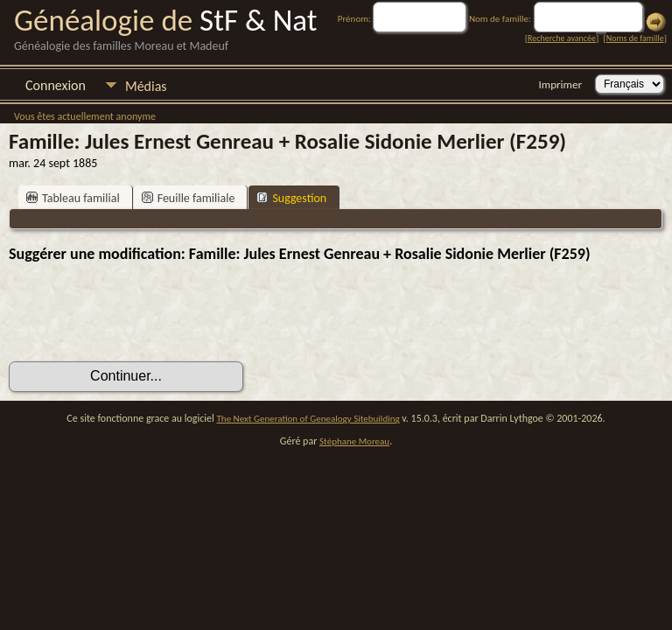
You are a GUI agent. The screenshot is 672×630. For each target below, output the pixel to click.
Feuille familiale (189, 198)
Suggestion (291, 198)
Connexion (56, 85)
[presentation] (142, 312)
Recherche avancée (562, 38)
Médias (146, 86)
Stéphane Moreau (354, 441)
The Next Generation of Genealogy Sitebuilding (308, 419)
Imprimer (560, 84)
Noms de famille (635, 38)
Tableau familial (73, 198)
